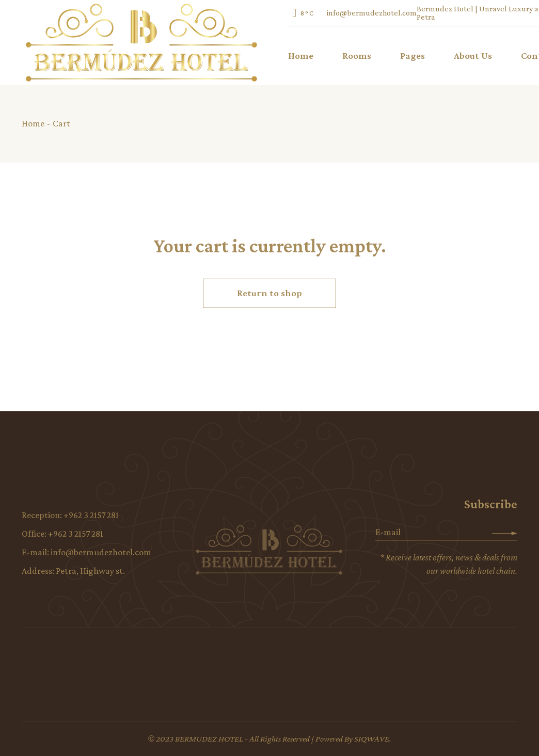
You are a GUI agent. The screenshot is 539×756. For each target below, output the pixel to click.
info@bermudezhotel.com (372, 13)
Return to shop (269, 293)
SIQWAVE (372, 739)
